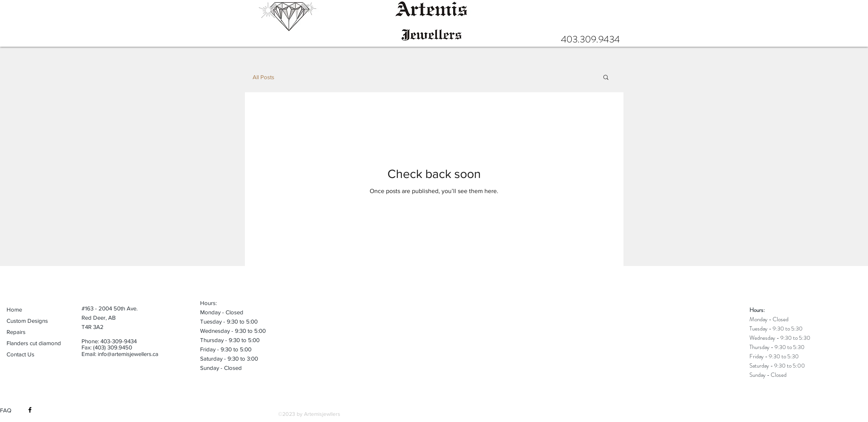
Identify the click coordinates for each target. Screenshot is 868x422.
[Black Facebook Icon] (30, 410)
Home (14, 309)
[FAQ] (9, 410)
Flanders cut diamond (34, 343)
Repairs (16, 332)
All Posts (263, 77)
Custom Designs (27, 321)
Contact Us (20, 354)
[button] (606, 78)
